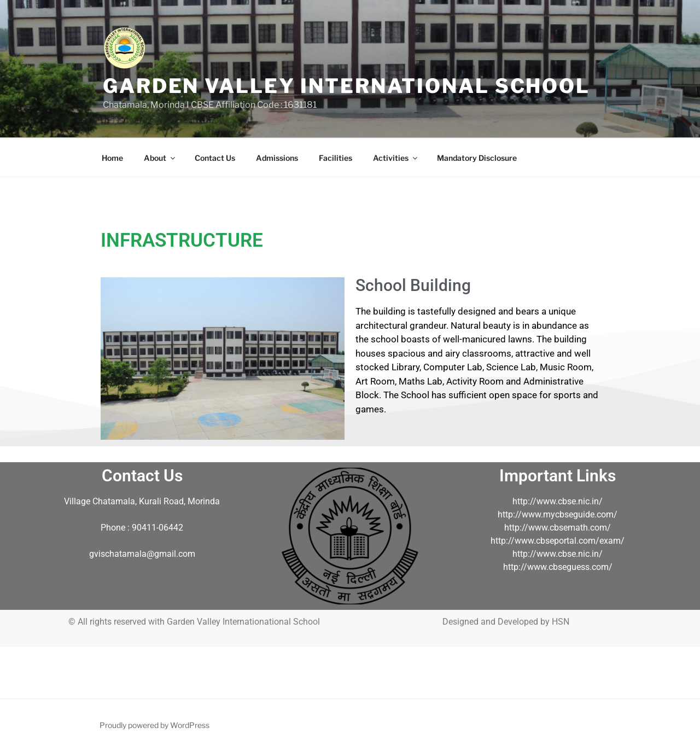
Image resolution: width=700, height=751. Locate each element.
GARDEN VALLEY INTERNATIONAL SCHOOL (346, 86)
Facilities (336, 158)
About (160, 158)
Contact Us (215, 158)
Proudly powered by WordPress (154, 725)
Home (112, 158)
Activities (396, 158)
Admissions (277, 158)
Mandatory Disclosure (477, 158)
